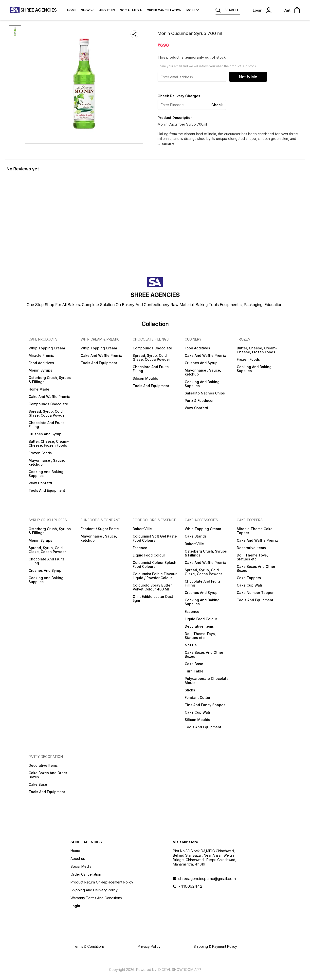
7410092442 (190, 886)
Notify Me (248, 77)
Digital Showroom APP (180, 970)
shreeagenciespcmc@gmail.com (207, 879)
